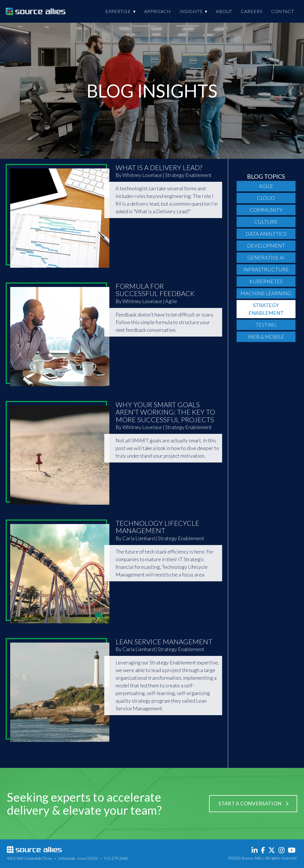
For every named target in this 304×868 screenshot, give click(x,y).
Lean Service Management (164, 642)
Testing (266, 325)
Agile (266, 186)
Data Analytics (266, 234)
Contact (283, 11)
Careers (252, 11)
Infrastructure (266, 269)
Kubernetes (266, 281)
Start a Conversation (250, 803)
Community (266, 210)
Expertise (118, 11)
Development (266, 246)
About (224, 11)
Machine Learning (266, 293)
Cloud (266, 198)
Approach (158, 11)
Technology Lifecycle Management (157, 527)
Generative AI (266, 257)
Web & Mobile (266, 337)
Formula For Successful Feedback (155, 290)
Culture (266, 222)
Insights (191, 11)
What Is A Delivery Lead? (159, 167)
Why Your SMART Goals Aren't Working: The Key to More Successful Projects (165, 412)
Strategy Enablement (266, 309)
